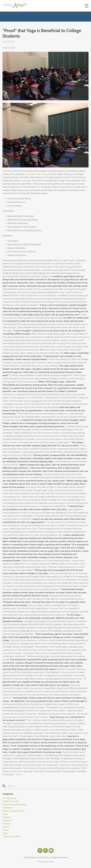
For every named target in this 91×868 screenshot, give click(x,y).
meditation (8, 808)
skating (6, 824)
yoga (5, 833)
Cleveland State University (38, 174)
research (7, 821)
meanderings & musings (14, 805)
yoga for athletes (11, 836)
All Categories (9, 798)
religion (7, 817)
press (5, 814)
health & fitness (9, 41)
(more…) (20, 774)
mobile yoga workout (13, 811)
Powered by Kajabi (46, 862)
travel (6, 830)
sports (6, 827)
